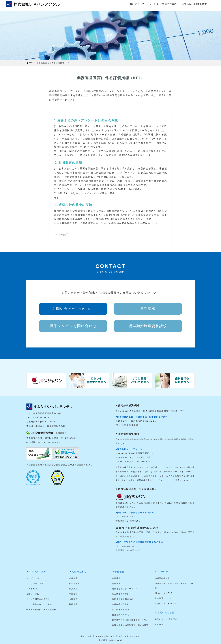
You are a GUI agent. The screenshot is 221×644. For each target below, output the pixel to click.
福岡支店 (73, 604)
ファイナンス (33, 589)
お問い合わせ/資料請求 (194, 4)
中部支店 (73, 594)
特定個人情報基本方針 (123, 599)
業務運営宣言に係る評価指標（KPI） (130, 620)
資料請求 (148, 309)
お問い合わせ (73, 309)
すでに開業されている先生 (39, 604)
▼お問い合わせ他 (165, 612)
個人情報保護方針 (121, 594)
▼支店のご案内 (78, 572)
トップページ (33, 578)
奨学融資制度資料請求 (148, 326)
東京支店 (73, 589)
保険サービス (33, 594)
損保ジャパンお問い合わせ (73, 326)
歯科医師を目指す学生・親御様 (41, 610)
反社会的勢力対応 (121, 615)
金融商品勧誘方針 (121, 604)
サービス (154, 4)
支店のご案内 (169, 4)
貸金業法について (163, 598)
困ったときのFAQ (164, 593)
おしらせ (159, 624)
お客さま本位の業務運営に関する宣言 (130, 625)
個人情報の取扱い (121, 610)
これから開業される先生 (38, 599)
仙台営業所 (75, 584)
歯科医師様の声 (162, 578)
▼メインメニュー (36, 572)
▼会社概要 (118, 572)
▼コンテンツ (162, 572)
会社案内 (116, 584)
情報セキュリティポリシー (125, 589)
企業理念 (116, 578)
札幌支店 (73, 578)
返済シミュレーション (166, 604)
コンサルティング (35, 584)
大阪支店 (73, 599)
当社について (137, 4)
